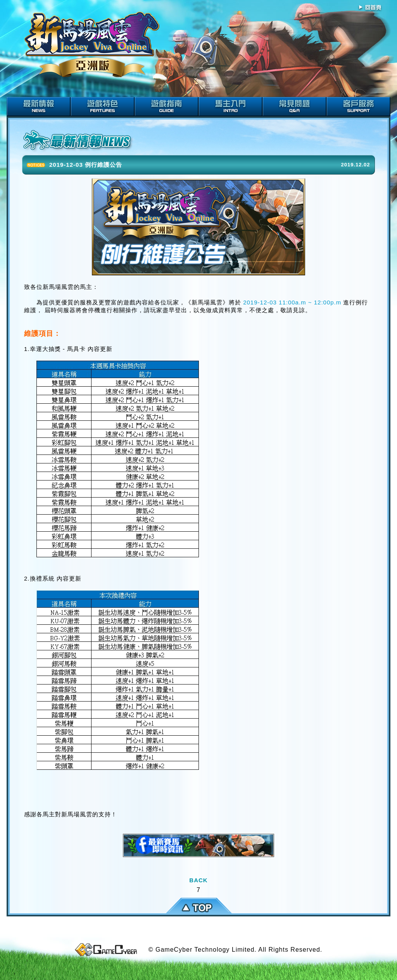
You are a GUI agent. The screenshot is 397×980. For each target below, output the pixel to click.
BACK (198, 880)
